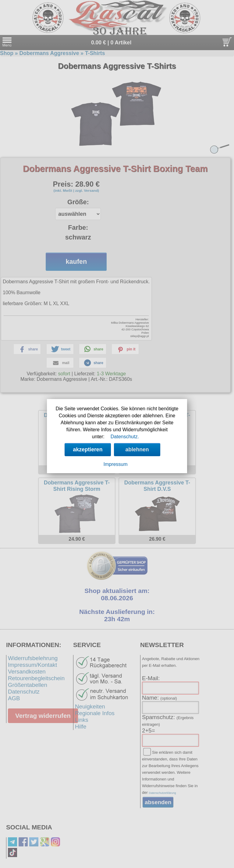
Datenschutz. (125, 437)
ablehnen (137, 449)
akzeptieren (88, 449)
